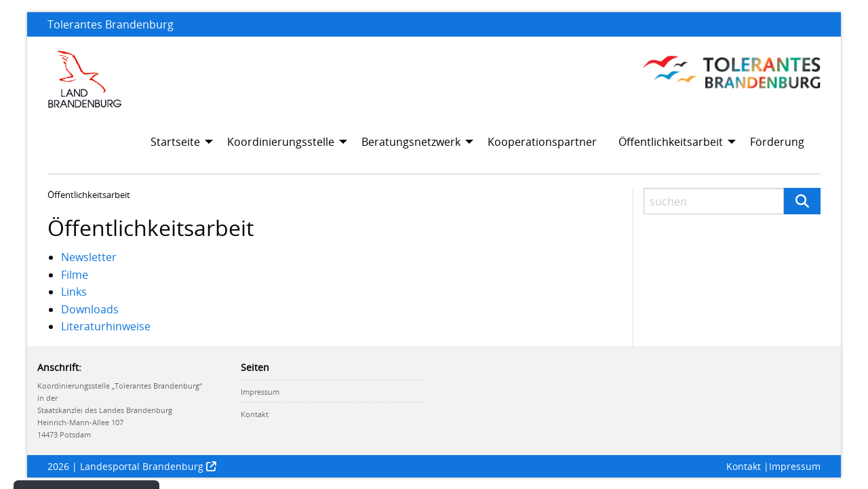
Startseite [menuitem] (175, 142)
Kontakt (255, 414)
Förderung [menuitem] (777, 142)
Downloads (90, 309)
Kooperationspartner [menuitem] (542, 142)
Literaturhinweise (106, 326)
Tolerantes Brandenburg (111, 24)
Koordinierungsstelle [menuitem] (281, 142)
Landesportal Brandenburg (142, 466)
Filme (75, 275)
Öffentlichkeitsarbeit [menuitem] (671, 142)
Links (74, 292)
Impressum (260, 392)
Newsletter (89, 257)
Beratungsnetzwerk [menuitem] (411, 142)
